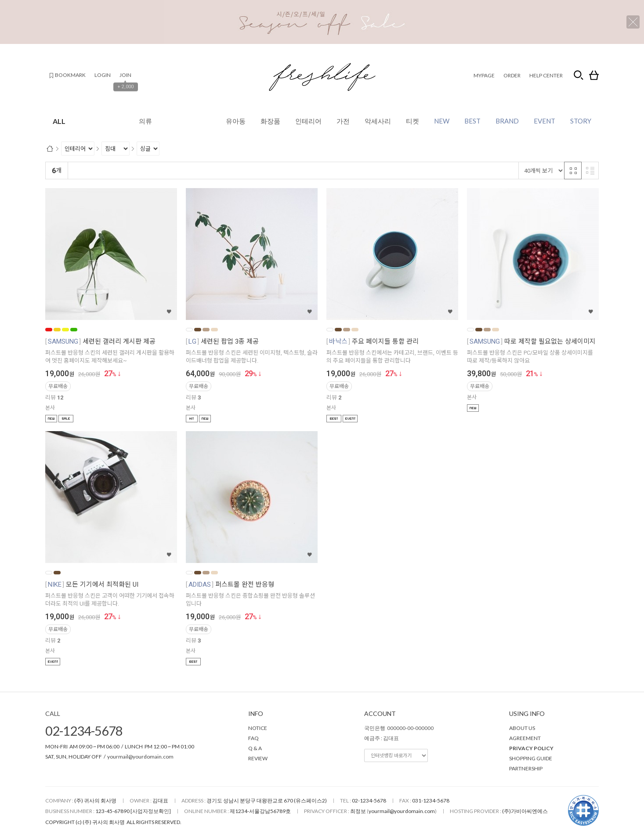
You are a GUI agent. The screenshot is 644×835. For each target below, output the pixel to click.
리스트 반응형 (590, 171)
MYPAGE (484, 75)
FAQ (253, 738)
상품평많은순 (220, 171)
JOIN (125, 75)
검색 (579, 75)
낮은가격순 (146, 171)
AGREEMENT (525, 738)
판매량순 (255, 171)
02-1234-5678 (84, 731)
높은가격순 (182, 171)
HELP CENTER (546, 75)
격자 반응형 (573, 171)
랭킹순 (80, 171)
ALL (118, 121)
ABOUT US (522, 728)
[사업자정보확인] (151, 811)
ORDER (512, 75)
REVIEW (258, 758)
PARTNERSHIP (526, 768)
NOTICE (258, 728)
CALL (53, 713)
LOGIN (103, 75)
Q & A (255, 748)
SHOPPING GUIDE (531, 758)
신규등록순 (110, 171)
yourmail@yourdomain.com (140, 757)
